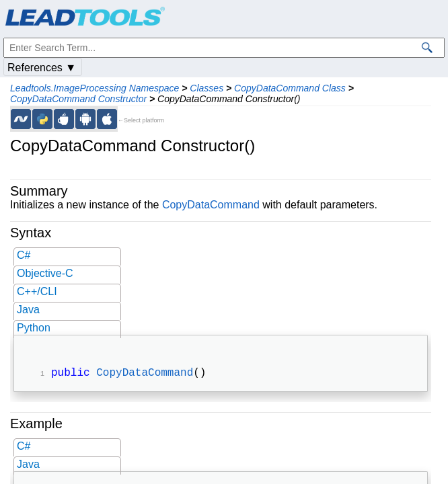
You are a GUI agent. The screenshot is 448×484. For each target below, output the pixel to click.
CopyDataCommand (211, 205)
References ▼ (42, 68)
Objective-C (45, 273)
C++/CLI (37, 291)
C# (24, 255)
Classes (207, 88)
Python (34, 328)
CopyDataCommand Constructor (78, 99)
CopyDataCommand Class (290, 88)
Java (28, 310)
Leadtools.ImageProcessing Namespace (95, 88)
